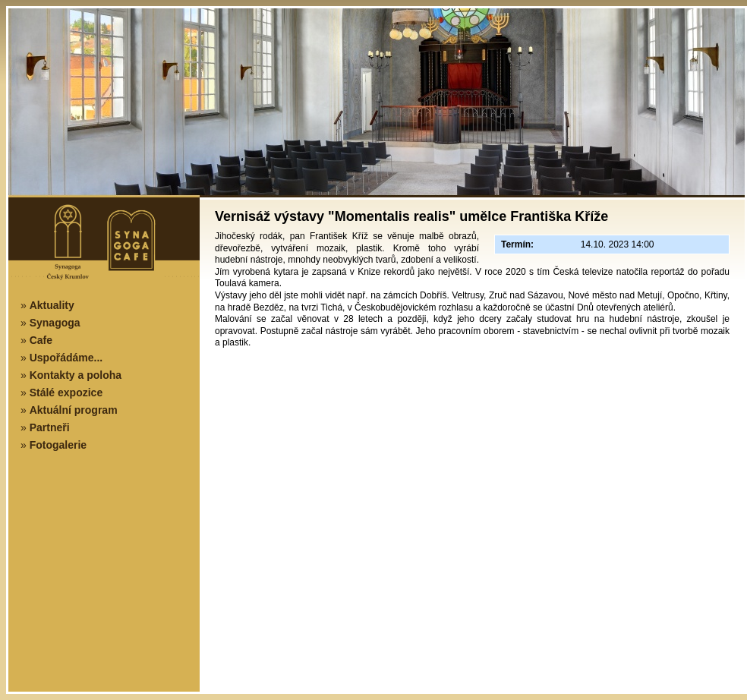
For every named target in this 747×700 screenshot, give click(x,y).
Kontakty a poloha (76, 375)
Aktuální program (74, 410)
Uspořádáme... (66, 358)
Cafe (41, 340)
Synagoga (55, 323)
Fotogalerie (58, 445)
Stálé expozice (66, 393)
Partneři (50, 427)
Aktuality (52, 305)
